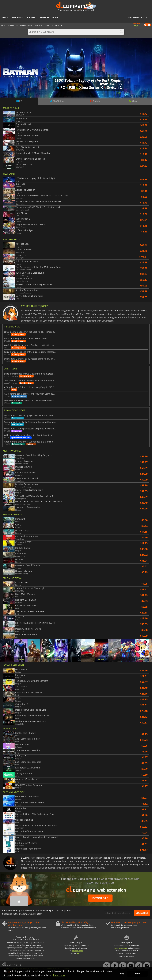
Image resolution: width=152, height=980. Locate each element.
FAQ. (79, 953)
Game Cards (17, 17)
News (55, 17)
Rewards (44, 17)
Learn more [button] (59, 975)
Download (100, 898)
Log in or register (138, 17)
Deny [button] (121, 974)
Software (32, 17)
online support (78, 951)
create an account (121, 948)
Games (5, 17)
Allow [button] (137, 974)
